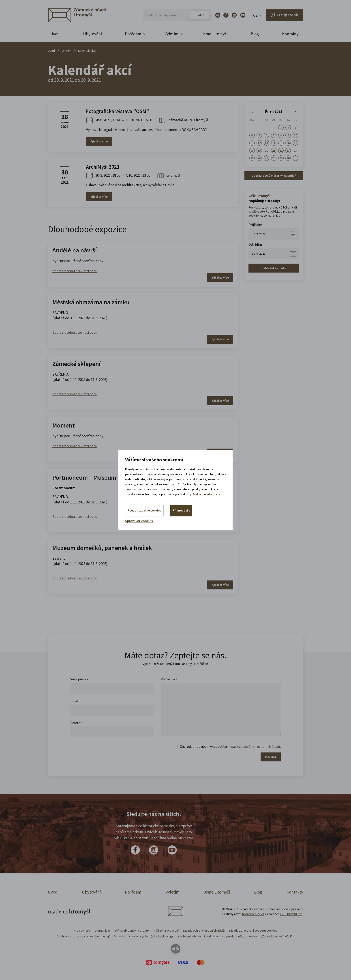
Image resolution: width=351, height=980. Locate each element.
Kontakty (290, 34)
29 (281, 158)
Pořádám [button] (133, 34)
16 (288, 143)
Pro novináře (82, 931)
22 (281, 150)
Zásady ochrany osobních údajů (204, 931)
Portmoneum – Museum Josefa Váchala (105, 477)
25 (252, 158)
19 (259, 150)
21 (274, 150)
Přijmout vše (181, 510)
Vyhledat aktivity (274, 268)
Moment (64, 425)
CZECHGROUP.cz (291, 914)
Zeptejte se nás (288, 15)
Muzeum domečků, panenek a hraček (102, 548)
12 (259, 143)
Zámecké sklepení (76, 364)
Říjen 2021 (274, 111)
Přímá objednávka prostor (133, 931)
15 (281, 143)
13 (266, 143)
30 (288, 158)
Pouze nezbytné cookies (144, 510)
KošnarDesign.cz (253, 914)
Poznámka (169, 679)
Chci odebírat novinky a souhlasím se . (230, 746)
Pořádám (133, 892)
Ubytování (92, 34)
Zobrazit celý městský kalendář (274, 176)
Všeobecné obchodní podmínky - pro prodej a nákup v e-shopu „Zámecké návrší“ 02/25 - (235, 936)
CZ (255, 15)
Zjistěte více (99, 141)
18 (252, 150)
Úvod (55, 34)
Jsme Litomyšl (215, 34)
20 (266, 150)
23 (288, 150)
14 (274, 143)
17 (295, 143)
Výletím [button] (171, 34)
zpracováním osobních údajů (258, 746)
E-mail (77, 701)
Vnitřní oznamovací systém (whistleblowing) (144, 936)
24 (295, 150)
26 (259, 158)
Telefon (76, 723)
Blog (255, 34)
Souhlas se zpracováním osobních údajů (84, 936)
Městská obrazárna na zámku (91, 302)
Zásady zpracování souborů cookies (253, 931)
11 (252, 143)
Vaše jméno (79, 679)
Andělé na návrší (75, 250)
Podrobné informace (206, 494)
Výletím (66, 51)
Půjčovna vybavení (166, 931)
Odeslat (271, 757)
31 (295, 158)
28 (274, 158)
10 (295, 135)
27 (266, 158)
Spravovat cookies (139, 521)
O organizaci (103, 931)
